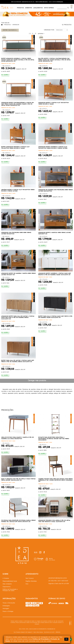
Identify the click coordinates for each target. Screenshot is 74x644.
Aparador (16, 25)
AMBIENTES (29, 8)
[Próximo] (41, 34)
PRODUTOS (21, 8)
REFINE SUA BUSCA (10, 30)
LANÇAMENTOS (39, 8)
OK (66, 639)
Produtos (8, 25)
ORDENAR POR (49, 30)
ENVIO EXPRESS (49, 8)
